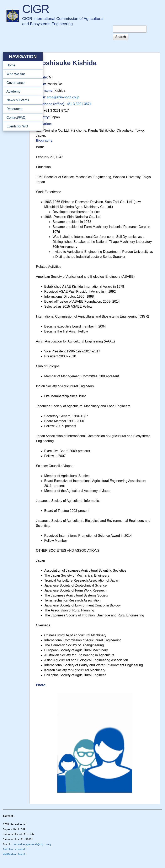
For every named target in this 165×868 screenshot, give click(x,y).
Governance (22, 83)
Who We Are (22, 74)
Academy (22, 92)
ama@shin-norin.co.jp (63, 97)
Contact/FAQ (22, 118)
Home (11, 65)
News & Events (22, 100)
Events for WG (17, 126)
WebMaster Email (14, 854)
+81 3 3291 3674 (79, 104)
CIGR (36, 9)
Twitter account (14, 849)
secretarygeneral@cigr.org (32, 844)
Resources (22, 109)
